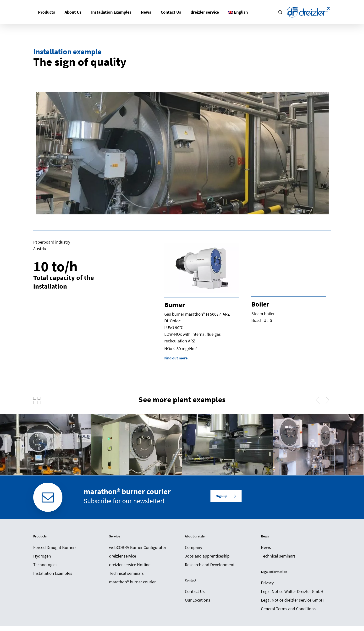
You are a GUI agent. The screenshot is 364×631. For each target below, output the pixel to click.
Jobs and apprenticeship (207, 556)
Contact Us (195, 591)
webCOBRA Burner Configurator (138, 547)
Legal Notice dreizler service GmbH (292, 600)
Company (193, 547)
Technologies (45, 565)
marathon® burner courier (132, 582)
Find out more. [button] (176, 358)
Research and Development (210, 565)
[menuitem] (238, 12)
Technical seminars (126, 573)
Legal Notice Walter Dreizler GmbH (292, 591)
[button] (226, 496)
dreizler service (123, 556)
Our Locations (198, 600)
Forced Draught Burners (55, 547)
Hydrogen (42, 556)
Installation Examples (53, 573)
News (266, 547)
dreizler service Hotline (130, 565)
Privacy (267, 583)
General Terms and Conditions (288, 609)
